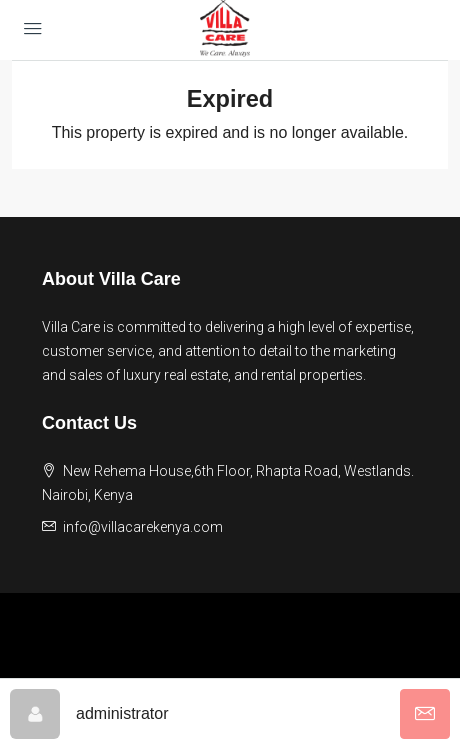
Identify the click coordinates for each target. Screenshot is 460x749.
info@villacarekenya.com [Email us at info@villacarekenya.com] (143, 527)
